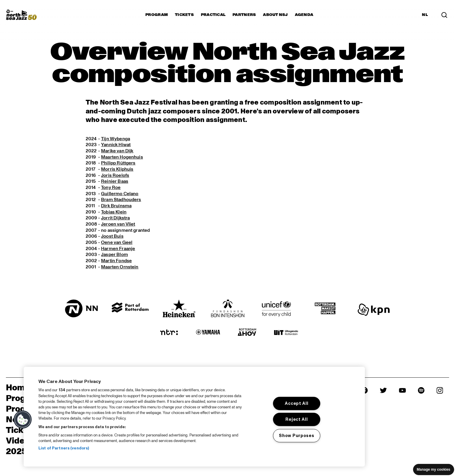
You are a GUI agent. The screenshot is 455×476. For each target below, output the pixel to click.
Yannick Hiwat (116, 145)
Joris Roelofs (115, 176)
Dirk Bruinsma (116, 206)
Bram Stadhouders (121, 200)
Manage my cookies (434, 470)
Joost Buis (112, 237)
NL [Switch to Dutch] (425, 15)
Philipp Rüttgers (118, 163)
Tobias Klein (114, 213)
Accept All (296, 403)
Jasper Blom (115, 256)
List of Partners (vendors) (64, 448)
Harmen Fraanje (118, 250)
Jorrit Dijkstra (116, 219)
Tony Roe (111, 188)
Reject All (296, 419)
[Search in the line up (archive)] (444, 15)
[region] (194, 417)
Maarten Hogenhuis (122, 157)
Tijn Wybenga (116, 139)
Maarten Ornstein (120, 268)
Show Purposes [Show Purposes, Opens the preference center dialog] (296, 436)
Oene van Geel (117, 243)
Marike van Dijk (117, 151)
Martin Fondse (117, 262)
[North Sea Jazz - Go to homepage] (21, 15)
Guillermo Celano (120, 194)
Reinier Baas (115, 182)
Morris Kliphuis (117, 169)
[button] (23, 420)
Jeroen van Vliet (118, 225)
